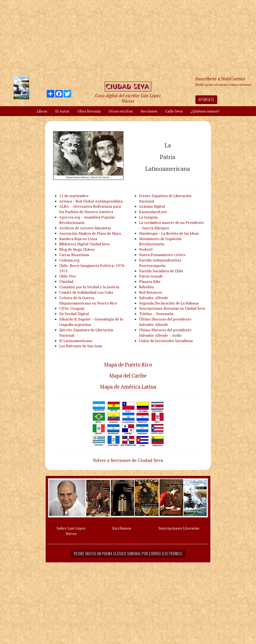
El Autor (62, 111)
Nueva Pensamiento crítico (162, 255)
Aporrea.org (70, 217)
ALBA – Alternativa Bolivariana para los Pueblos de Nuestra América (90, 209)
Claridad (66, 281)
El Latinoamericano (76, 341)
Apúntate (206, 100)
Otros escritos (121, 111)
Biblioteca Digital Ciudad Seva (84, 244)
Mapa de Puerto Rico (128, 365)
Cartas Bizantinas (74, 255)
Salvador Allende (153, 298)
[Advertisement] (128, 38)
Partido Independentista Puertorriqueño (160, 263)
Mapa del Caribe (128, 376)
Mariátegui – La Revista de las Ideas (169, 233)
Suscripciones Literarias (179, 528)
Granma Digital (152, 206)
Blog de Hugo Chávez (77, 249)
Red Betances (150, 292)
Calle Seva (174, 111)
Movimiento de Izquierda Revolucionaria (160, 241)
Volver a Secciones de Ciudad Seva (128, 460)
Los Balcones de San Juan (81, 346)
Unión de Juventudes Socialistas (166, 341)
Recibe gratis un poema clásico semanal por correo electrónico (128, 554)
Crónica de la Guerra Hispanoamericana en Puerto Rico (88, 300)
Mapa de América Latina (128, 387)
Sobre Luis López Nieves (71, 531)
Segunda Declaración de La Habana (169, 303)
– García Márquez (154, 228)
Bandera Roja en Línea (78, 239)
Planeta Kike (150, 281)
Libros (42, 111)
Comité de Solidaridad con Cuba (86, 292)
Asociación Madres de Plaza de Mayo (90, 233)
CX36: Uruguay (72, 308)
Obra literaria (89, 111)
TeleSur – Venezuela (156, 314)
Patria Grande (151, 276)
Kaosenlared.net (153, 212)
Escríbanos (122, 528)
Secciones (149, 111)
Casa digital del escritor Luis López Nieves (128, 98)
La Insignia (148, 217)
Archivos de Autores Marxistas (85, 228)
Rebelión (146, 287)
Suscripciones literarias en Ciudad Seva (172, 308)
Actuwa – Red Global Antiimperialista (91, 201)
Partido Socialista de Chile (161, 271)
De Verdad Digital (74, 314)
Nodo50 (146, 249)
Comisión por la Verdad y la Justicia (89, 287)
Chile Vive (68, 276)
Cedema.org (69, 260)
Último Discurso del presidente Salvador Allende (165, 322)
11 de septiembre (74, 196)
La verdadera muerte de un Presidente (171, 222)
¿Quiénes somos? (205, 111)
